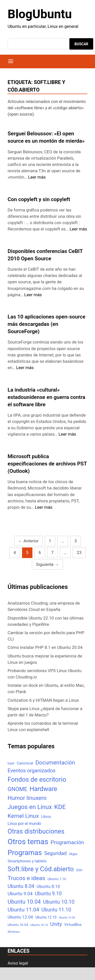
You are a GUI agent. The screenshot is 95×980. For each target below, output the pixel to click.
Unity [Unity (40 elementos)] (56, 924)
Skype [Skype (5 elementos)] (73, 854)
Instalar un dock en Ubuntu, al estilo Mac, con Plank (46, 688)
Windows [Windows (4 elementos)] (14, 932)
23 (79, 552)
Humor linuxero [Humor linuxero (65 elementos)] (27, 798)
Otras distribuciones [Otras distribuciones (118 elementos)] (36, 831)
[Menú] (11, 61)
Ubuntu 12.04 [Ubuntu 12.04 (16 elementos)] (20, 917)
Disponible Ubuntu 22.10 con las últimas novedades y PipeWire (46, 621)
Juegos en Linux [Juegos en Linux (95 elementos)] (30, 807)
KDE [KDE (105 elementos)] (60, 807)
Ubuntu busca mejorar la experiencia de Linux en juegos (45, 659)
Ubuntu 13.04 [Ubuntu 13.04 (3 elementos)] (67, 918)
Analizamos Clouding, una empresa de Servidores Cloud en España (44, 606)
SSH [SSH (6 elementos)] (79, 870)
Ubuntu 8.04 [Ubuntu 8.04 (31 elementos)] (21, 886)
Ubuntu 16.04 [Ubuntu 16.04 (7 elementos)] (18, 925)
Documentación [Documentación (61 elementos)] (55, 762)
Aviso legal (18, 963)
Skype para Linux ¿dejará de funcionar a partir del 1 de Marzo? (45, 712)
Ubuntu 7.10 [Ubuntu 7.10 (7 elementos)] (57, 879)
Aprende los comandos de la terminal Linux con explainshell (43, 726)
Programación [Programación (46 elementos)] (67, 842)
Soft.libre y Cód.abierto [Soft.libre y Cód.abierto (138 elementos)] (41, 869)
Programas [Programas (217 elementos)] (25, 853)
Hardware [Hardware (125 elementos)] (43, 789)
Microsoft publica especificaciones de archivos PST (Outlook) (47, 464)
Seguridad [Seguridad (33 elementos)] (55, 853)
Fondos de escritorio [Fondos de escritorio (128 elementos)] (37, 779)
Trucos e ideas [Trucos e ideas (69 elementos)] (26, 878)
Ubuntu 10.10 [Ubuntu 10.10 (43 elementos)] (59, 902)
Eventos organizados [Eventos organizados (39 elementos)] (32, 771)
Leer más (37, 177)
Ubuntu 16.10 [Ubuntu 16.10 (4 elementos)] (39, 925)
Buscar (81, 44)
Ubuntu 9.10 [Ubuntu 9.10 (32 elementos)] (48, 894)
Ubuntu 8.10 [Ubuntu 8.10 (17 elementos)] (48, 886)
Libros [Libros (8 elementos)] (46, 817)
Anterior (29, 541)
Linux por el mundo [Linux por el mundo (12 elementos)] (24, 824)
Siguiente (47, 564)
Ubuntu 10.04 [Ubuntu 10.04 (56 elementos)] (24, 902)
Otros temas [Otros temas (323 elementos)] (28, 842)
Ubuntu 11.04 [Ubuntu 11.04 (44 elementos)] (23, 910)
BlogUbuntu (40, 14)
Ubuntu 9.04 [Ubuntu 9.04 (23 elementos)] (20, 894)
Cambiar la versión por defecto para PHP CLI (46, 636)
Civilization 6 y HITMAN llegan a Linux (43, 700)
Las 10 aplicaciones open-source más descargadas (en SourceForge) (46, 324)
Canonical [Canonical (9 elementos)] (25, 763)
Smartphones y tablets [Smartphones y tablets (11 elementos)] (27, 861)
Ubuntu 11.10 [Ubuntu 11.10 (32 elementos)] (56, 910)
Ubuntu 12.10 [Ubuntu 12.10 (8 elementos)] (46, 917)
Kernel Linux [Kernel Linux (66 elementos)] (23, 816)
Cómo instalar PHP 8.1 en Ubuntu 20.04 (45, 647)
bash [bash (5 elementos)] (11, 763)
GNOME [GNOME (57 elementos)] (17, 789)
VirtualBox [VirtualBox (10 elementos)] (73, 925)
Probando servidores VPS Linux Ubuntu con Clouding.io (45, 674)
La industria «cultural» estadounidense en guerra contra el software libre (46, 397)
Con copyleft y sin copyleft (39, 199)
